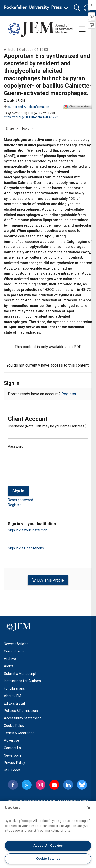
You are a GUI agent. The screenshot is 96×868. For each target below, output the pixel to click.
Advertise (11, 740)
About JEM (13, 696)
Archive (10, 659)
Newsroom (12, 755)
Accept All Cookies (48, 846)
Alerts (9, 666)
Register (69, 394)
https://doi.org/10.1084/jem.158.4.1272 (31, 117)
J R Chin (21, 101)
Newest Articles (16, 644)
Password (16, 446)
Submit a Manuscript (20, 674)
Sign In (18, 491)
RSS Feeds (12, 770)
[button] (77, 8)
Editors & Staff (15, 703)
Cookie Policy (14, 726)
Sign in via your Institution (28, 530)
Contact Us (12, 748)
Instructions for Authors (22, 681)
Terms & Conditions (19, 733)
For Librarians (14, 688)
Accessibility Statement (22, 718)
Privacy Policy (15, 763)
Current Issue (14, 651)
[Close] (89, 808)
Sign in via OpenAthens (26, 548)
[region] (48, 834)
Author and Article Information (27, 107)
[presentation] (45, 475)
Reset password (20, 500)
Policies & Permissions (21, 711)
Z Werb (9, 101)
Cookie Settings (48, 858)
